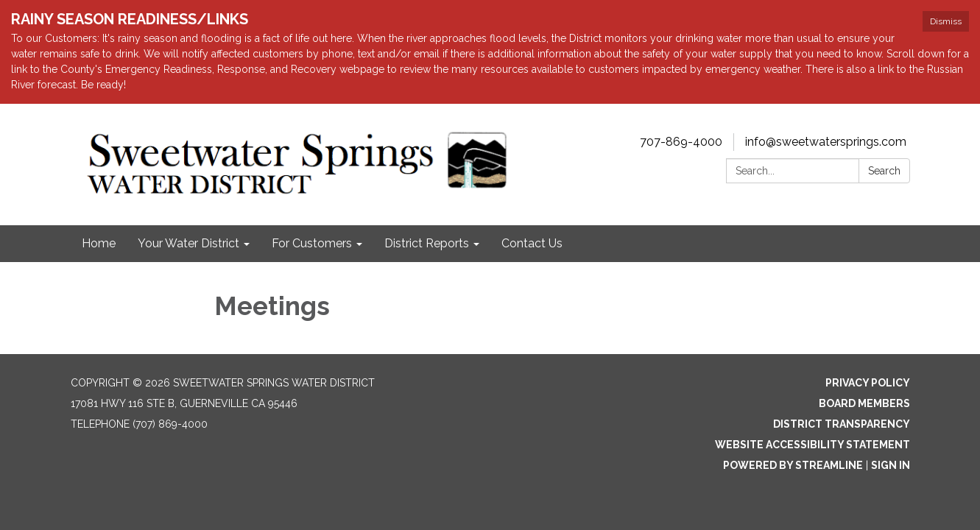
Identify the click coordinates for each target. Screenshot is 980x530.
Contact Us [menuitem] (532, 243)
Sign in (891, 465)
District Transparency (842, 424)
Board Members (864, 403)
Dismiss (946, 21)
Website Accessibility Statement (812, 445)
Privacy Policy (868, 383)
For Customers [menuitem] (312, 243)
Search (884, 171)
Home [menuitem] (99, 243)
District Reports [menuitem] (427, 243)
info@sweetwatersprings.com (826, 142)
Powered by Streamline (793, 465)
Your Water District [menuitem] (188, 243)
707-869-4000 (681, 142)
